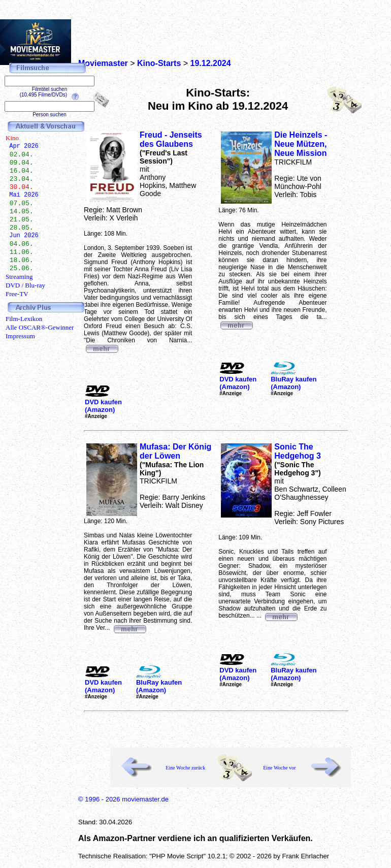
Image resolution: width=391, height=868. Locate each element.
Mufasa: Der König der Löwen (175, 451)
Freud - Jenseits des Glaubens (171, 139)
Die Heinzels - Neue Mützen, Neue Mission (301, 144)
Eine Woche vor (279, 768)
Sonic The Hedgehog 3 (298, 451)
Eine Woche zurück (185, 768)
